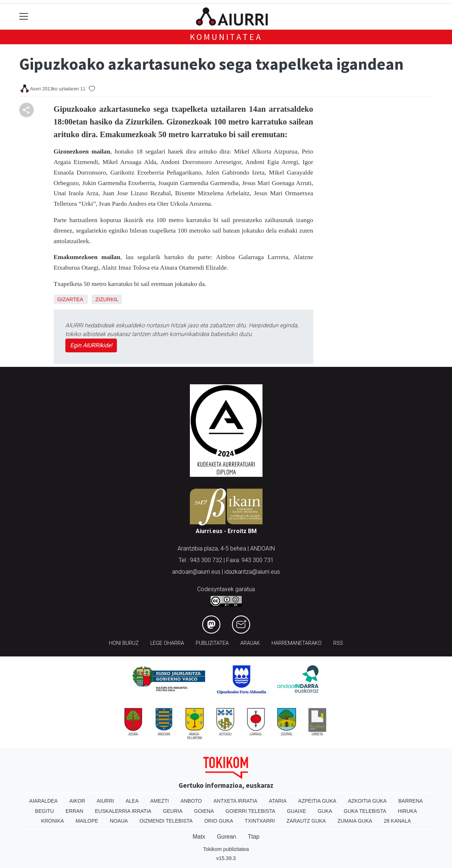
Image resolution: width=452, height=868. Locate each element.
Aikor (77, 801)
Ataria (278, 801)
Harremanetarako (297, 643)
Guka (325, 811)
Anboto (191, 801)
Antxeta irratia (235, 801)
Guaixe (296, 811)
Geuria (173, 811)
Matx (199, 837)
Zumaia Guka (355, 821)
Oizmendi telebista (166, 821)
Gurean (226, 837)
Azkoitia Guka (367, 801)
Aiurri (105, 801)
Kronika (52, 821)
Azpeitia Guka (317, 801)
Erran (74, 811)
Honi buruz (124, 643)
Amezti (160, 801)
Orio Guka (219, 821)
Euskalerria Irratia (123, 811)
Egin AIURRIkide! (91, 345)
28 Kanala (397, 821)
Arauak (250, 643)
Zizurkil (107, 299)
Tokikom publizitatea (226, 849)
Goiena (204, 811)
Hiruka (408, 811)
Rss (338, 643)
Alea (132, 801)
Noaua (119, 821)
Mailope (87, 821)
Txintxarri (260, 821)
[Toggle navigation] (24, 17)
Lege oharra (167, 643)
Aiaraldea (43, 801)
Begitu (44, 811)
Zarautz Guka (306, 821)
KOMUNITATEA (226, 37)
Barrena (411, 801)
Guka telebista (365, 811)
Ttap (254, 837)
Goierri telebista (250, 811)
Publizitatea (212, 643)
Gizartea (70, 299)
